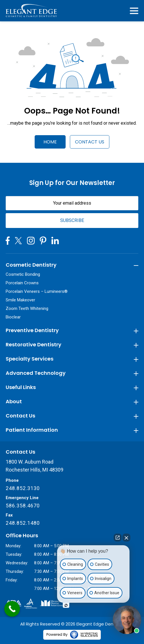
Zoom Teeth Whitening (27, 308)
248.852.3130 (23, 488)
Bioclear (13, 317)
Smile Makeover (20, 300)
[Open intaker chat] (66, 605)
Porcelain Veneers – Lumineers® (37, 291)
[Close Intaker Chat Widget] (126, 538)
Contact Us (90, 142)
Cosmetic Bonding (23, 274)
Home (50, 142)
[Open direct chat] (118, 538)
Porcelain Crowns (22, 283)
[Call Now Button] (12, 609)
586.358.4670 (23, 506)
